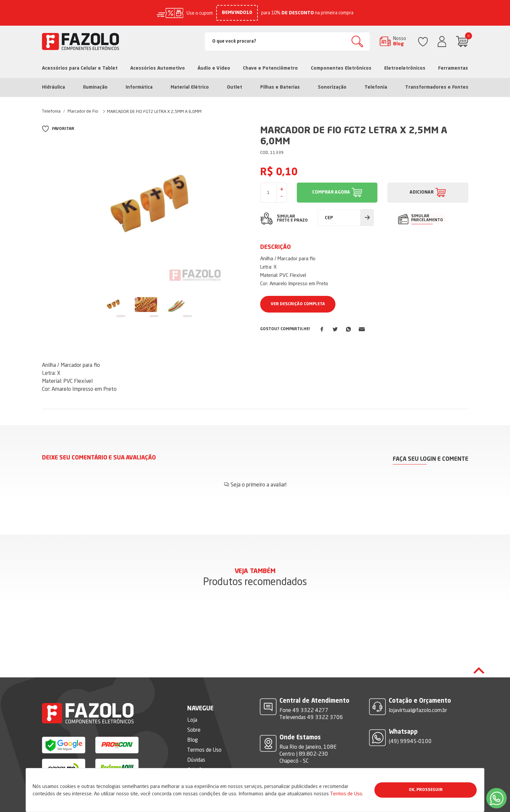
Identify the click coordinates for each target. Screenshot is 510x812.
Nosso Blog (400, 41)
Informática (139, 87)
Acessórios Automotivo (158, 68)
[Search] (287, 41)
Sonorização (332, 87)
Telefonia (376, 87)
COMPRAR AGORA (331, 192)
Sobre (194, 710)
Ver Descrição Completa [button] (298, 304)
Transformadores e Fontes (437, 87)
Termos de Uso (346, 794)
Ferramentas (453, 68)
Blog (193, 720)
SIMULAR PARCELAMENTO (427, 218)
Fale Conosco (202, 750)
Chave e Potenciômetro (270, 68)
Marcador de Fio (83, 111)
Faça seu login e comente (431, 459)
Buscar (357, 41)
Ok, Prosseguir (426, 790)
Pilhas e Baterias (280, 87)
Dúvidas (196, 740)
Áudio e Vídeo (214, 68)
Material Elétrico (190, 87)
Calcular (367, 218)
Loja (192, 700)
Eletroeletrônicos (405, 68)
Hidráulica (53, 87)
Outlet (235, 87)
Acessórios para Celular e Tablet (80, 68)
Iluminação (95, 87)
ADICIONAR (422, 192)
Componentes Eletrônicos (341, 68)
